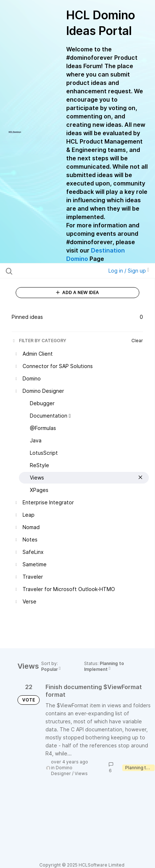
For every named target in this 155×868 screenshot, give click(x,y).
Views (81, 773)
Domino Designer (62, 771)
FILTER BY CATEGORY (39, 341)
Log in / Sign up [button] (129, 271)
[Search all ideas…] (48, 271)
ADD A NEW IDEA (77, 292)
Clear (137, 341)
